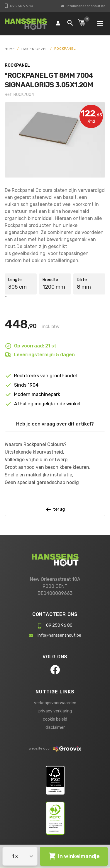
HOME (10, 49)
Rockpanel (65, 49)
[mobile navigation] (100, 24)
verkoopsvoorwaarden (55, 703)
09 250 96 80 (19, 6)
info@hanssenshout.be (83, 6)
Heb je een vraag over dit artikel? (55, 424)
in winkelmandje (74, 856)
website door (55, 748)
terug (55, 509)
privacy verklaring (55, 711)
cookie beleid (55, 719)
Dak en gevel (34, 49)
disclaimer (55, 727)
